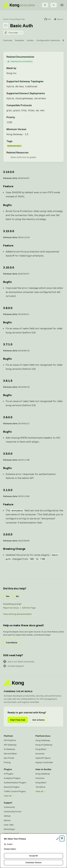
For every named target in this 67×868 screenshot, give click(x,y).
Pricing (7, 762)
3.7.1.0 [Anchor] (8, 344)
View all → (9, 796)
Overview (8, 40)
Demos (7, 820)
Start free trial (18, 720)
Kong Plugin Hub (18, 19)
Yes (8, 596)
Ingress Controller (44, 762)
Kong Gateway (43, 740)
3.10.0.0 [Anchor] (9, 267)
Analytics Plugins (12, 778)
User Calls (9, 825)
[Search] (45, 5)
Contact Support (13, 666)
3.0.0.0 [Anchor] (8, 534)
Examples (20, 40)
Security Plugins (12, 787)
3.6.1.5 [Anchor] (8, 381)
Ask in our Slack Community (19, 662)
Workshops (9, 829)
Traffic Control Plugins (15, 791)
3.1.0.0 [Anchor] (8, 490)
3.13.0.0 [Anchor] (9, 231)
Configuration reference (48, 40)
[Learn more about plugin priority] (17, 117)
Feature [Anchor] (8, 186)
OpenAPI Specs (43, 758)
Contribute (12, 642)
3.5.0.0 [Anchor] (8, 453)
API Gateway (10, 745)
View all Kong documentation (17, 614)
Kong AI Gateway (44, 745)
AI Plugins (9, 774)
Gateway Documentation (20, 61)
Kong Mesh (41, 749)
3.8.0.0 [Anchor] (8, 308)
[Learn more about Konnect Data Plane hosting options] (47, 93)
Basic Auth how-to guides (23, 157)
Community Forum (13, 811)
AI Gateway (9, 749)
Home (6, 19)
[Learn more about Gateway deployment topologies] (45, 81)
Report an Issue (11, 608)
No (17, 596)
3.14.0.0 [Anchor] (9, 172)
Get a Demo (38, 720)
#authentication (14, 146)
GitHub (7, 816)
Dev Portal (9, 758)
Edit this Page (29, 608)
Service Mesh (10, 754)
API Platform (10, 740)
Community (9, 807)
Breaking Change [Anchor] (14, 549)
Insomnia (40, 754)
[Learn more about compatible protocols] (34, 105)
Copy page (11, 33)
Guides (30, 40)
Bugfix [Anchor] (7, 205)
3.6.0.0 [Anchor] (8, 417)
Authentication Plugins (15, 782)
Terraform (40, 787)
